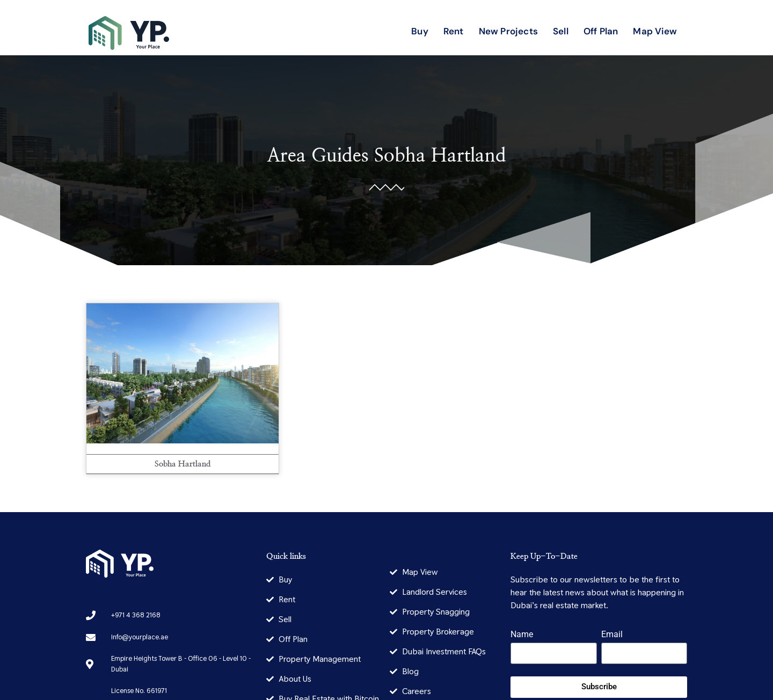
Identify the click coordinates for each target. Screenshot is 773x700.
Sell (561, 31)
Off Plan (601, 31)
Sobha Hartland (440, 156)
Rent (454, 31)
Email (612, 635)
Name (522, 635)
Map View (655, 31)
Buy (420, 31)
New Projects (508, 31)
